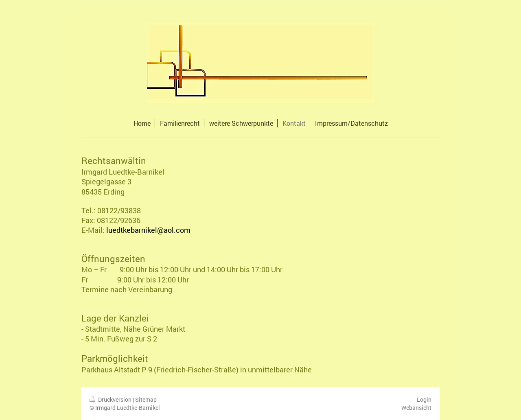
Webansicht (416, 408)
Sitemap (146, 399)
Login (424, 399)
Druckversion (111, 399)
